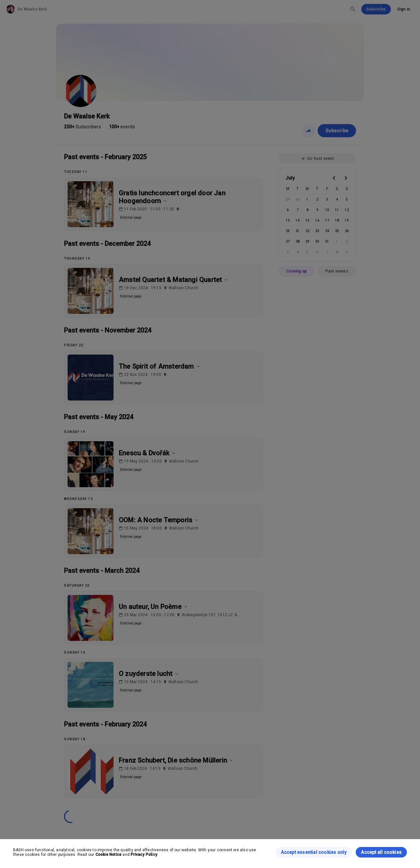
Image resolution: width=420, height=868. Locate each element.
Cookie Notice (109, 855)
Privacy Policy (144, 855)
